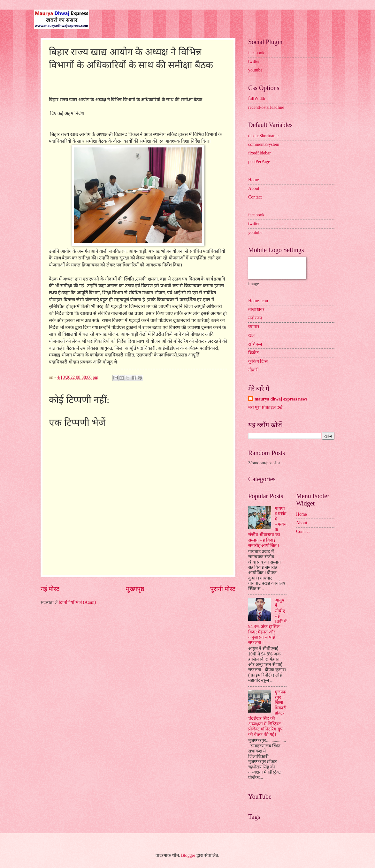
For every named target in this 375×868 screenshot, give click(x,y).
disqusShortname (263, 136)
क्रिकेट (253, 353)
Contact (255, 197)
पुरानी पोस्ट (223, 589)
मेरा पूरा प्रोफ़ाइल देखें (265, 407)
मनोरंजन (255, 318)
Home (254, 180)
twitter (254, 61)
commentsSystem (264, 144)
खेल (251, 335)
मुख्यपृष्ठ (135, 589)
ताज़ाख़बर (256, 309)
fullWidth (257, 98)
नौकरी (253, 370)
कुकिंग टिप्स (258, 361)
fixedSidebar (260, 153)
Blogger (188, 855)
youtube (255, 70)
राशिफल (255, 344)
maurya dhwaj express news (281, 399)
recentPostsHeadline (266, 107)
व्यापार (254, 327)
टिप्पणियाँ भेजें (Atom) (77, 602)
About (254, 188)
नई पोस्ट (50, 589)
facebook (256, 53)
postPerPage (259, 162)
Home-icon (258, 301)
